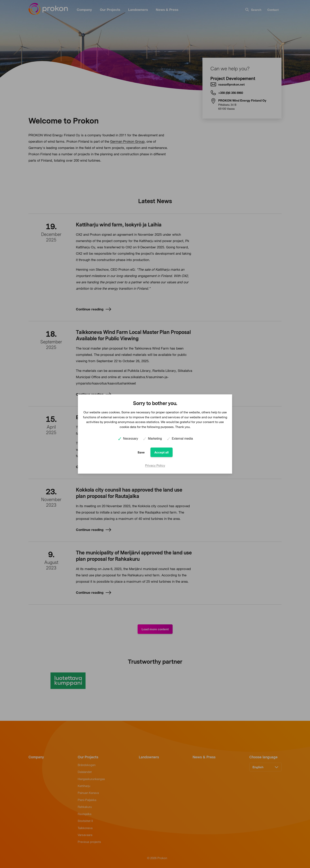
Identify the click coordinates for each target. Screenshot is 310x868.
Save (141, 452)
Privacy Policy (155, 465)
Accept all (162, 452)
